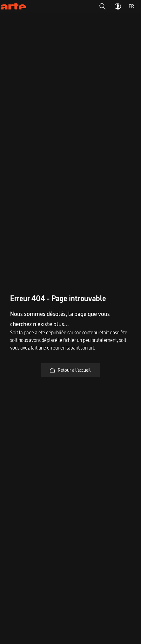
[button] (103, 6)
